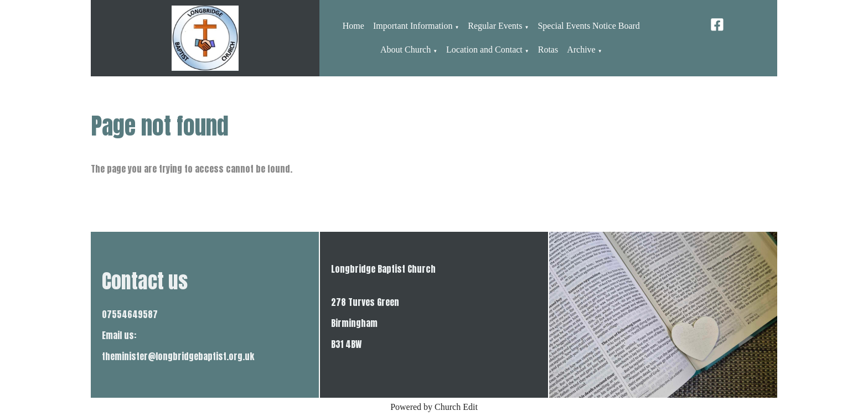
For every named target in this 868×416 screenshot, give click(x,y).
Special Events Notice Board (588, 26)
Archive (581, 50)
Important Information (413, 26)
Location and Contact (484, 50)
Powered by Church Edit (434, 407)
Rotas (548, 50)
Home (353, 26)
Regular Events (495, 26)
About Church (405, 50)
